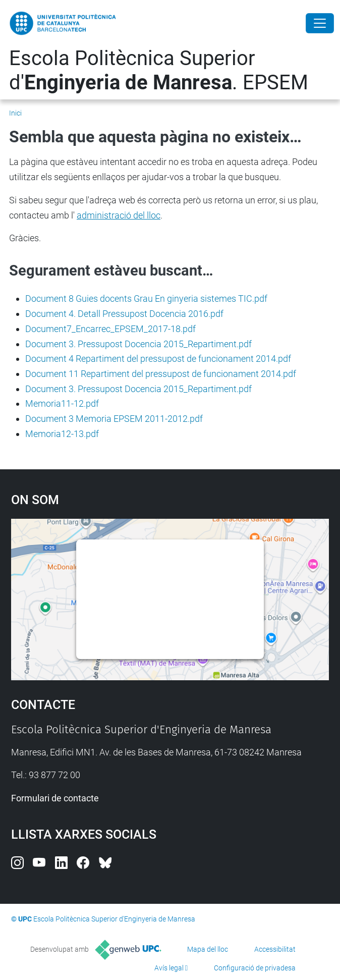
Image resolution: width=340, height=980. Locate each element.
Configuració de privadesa (255, 968)
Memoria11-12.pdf (62, 403)
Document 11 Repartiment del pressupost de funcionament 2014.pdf (161, 374)
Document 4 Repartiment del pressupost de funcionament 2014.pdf (158, 359)
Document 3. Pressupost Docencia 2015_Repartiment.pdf (138, 344)
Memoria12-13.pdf (62, 434)
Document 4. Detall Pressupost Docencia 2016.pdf (124, 314)
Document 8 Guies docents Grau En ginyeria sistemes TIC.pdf (146, 298)
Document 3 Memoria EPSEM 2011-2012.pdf (114, 419)
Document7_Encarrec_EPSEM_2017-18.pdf (110, 329)
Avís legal (169, 968)
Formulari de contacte (55, 798)
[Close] (320, 23)
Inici (15, 113)
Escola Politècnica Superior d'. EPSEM (159, 70)
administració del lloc (119, 215)
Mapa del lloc (208, 949)
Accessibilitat (275, 949)
